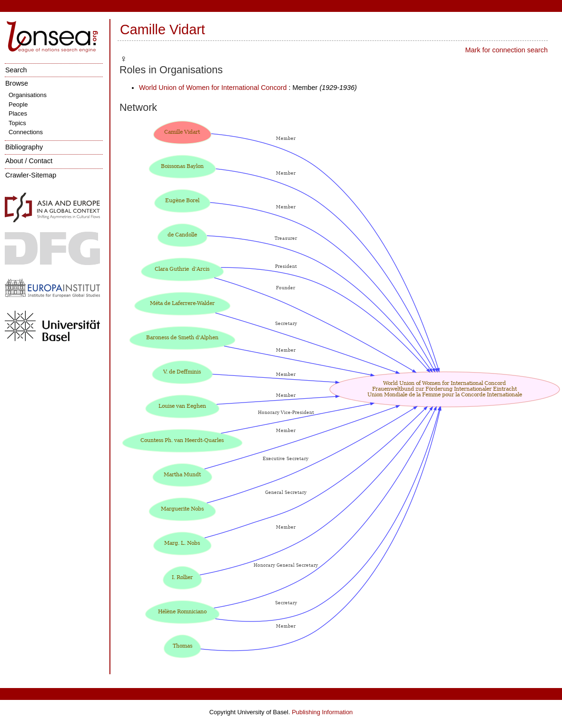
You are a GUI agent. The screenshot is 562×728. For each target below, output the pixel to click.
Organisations (28, 95)
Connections (26, 132)
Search (16, 70)
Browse (17, 83)
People (18, 104)
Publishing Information (322, 712)
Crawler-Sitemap (31, 175)
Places (18, 113)
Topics (17, 123)
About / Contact (29, 161)
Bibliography (24, 147)
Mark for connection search (506, 50)
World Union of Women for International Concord (213, 88)
